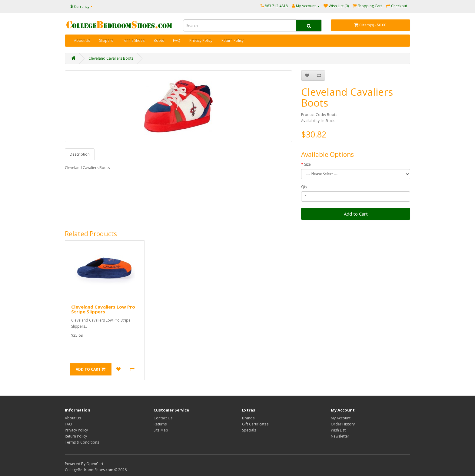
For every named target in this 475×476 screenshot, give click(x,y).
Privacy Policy (201, 40)
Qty (304, 187)
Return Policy (233, 40)
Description (80, 154)
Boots (159, 40)
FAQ (177, 40)
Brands (248, 418)
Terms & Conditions (82, 442)
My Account (341, 418)
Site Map (161, 430)
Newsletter (340, 436)
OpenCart (95, 464)
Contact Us (163, 418)
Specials (249, 430)
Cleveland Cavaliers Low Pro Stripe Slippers (103, 309)
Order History (343, 424)
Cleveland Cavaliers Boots (111, 58)
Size (307, 164)
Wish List (338, 430)
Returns (160, 424)
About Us (82, 40)
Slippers (106, 40)
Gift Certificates (255, 424)
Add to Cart (356, 214)
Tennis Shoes (133, 40)
